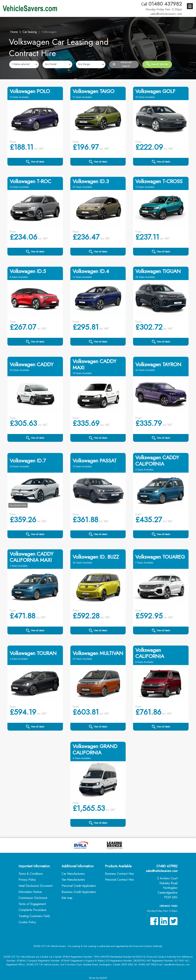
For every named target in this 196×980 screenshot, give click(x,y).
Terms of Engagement (32, 904)
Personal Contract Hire (119, 880)
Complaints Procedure (32, 910)
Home (14, 31)
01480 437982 (161, 6)
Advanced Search (122, 64)
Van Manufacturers (73, 880)
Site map (67, 898)
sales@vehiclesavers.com (162, 871)
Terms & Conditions (31, 874)
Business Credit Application (79, 892)
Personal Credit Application (79, 886)
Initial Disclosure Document (36, 886)
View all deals (35, 162)
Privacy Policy (27, 880)
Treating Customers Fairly (34, 916)
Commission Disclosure (33, 898)
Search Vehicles (157, 64)
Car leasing (30, 32)
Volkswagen (49, 32)
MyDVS (103, 978)
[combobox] (24, 64)
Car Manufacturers (73, 874)
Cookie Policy (27, 922)
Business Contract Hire (119, 874)
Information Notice (30, 892)
